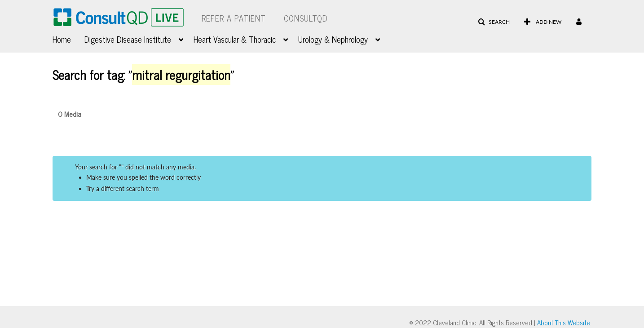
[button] (494, 22)
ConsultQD (306, 18)
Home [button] (62, 39)
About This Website (564, 322)
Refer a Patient (234, 18)
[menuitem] (68, 38)
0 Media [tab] (70, 114)
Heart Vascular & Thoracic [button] (235, 39)
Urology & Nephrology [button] (333, 39)
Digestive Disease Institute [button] (128, 39)
